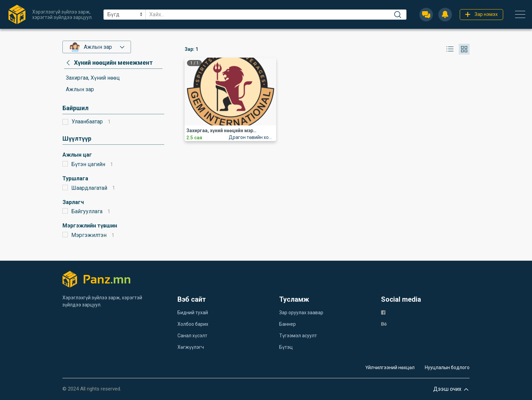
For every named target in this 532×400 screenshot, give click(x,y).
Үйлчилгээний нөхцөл (390, 367)
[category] (108, 63)
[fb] (383, 312)
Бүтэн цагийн (88, 164)
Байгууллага (87, 211)
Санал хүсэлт (192, 336)
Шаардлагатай (89, 188)
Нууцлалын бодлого (447, 367)
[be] (384, 324)
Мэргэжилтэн (89, 235)
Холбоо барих (193, 324)
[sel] (125, 15)
